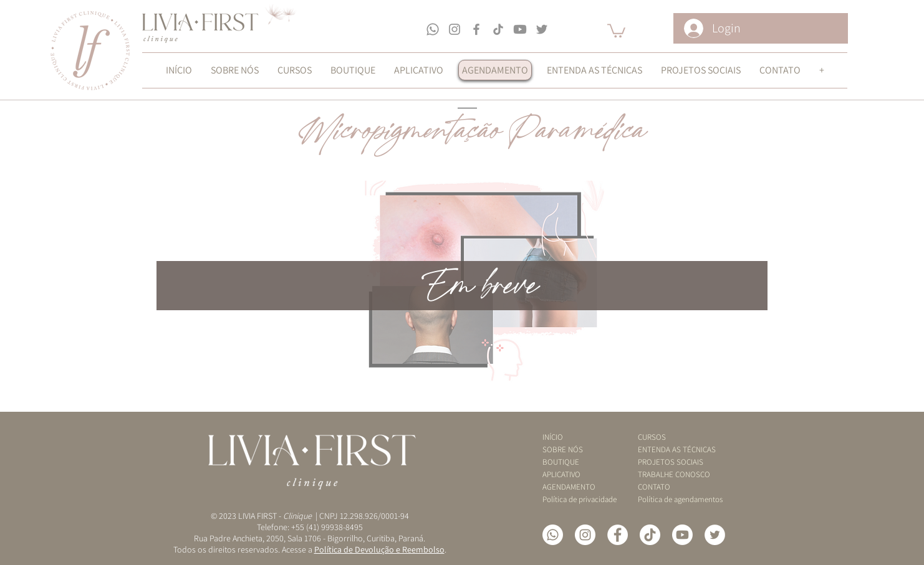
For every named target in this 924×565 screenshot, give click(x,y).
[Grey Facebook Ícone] (476, 29)
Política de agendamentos (671, 499)
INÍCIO (553, 437)
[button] (616, 30)
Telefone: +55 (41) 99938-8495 (310, 527)
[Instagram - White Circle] (585, 535)
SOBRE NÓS (563, 449)
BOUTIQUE (561, 462)
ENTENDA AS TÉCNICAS (671, 449)
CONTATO (654, 487)
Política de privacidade (576, 499)
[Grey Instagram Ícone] (455, 29)
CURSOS (652, 437)
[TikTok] (498, 29)
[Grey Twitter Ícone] (542, 29)
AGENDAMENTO (569, 487)
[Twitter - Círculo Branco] (715, 535)
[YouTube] (682, 535)
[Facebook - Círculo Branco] (618, 535)
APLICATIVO (561, 474)
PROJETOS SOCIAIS (671, 462)
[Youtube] (520, 29)
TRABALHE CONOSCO (671, 474)
